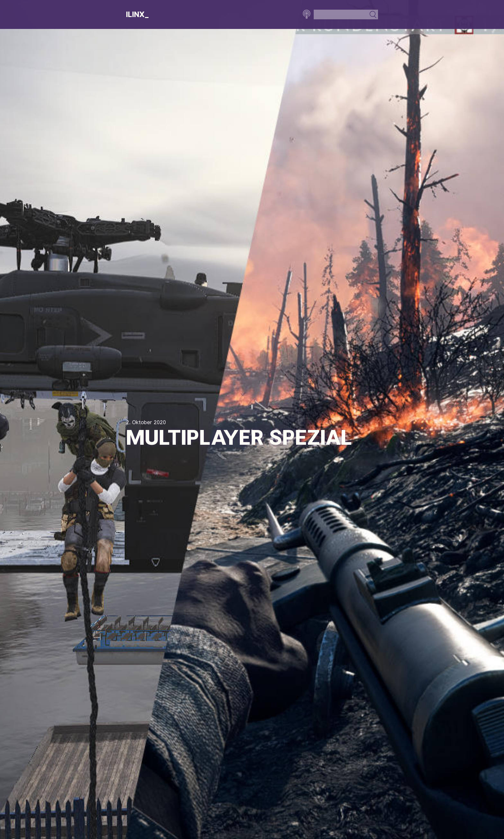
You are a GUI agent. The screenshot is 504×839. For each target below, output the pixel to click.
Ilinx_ (137, 14)
